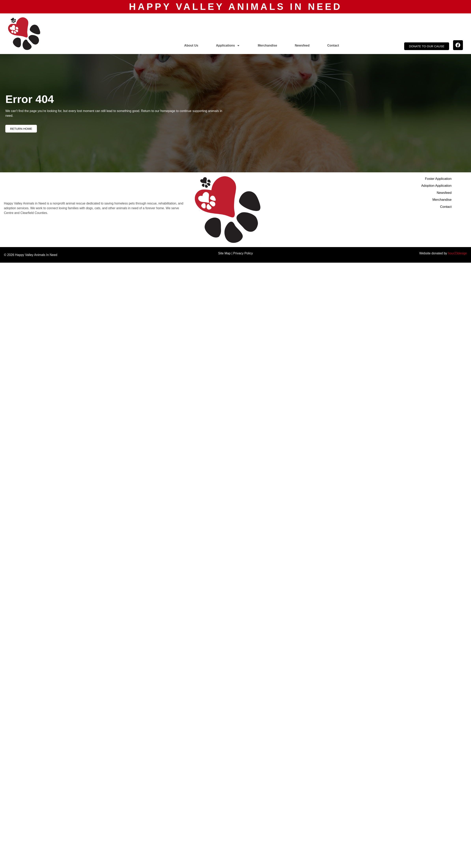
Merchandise (267, 45)
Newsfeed (302, 45)
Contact (333, 45)
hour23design (457, 253)
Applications (228, 46)
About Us (191, 45)
